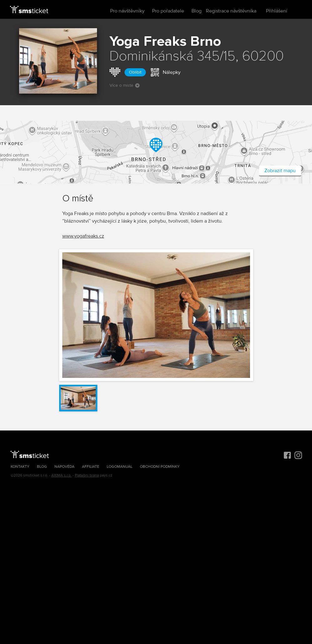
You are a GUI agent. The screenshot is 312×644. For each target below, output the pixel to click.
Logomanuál (120, 467)
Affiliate (91, 467)
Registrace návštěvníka (231, 11)
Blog (197, 11)
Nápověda (64, 467)
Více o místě (125, 85)
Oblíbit (135, 72)
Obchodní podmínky (160, 467)
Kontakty (20, 467)
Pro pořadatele (168, 11)
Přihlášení (277, 11)
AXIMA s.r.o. (61, 475)
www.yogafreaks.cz (83, 236)
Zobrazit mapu (280, 171)
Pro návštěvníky (127, 11)
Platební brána (87, 475)
